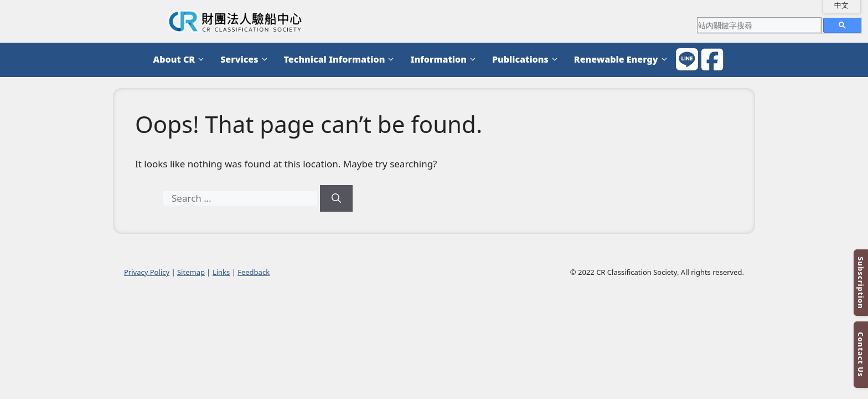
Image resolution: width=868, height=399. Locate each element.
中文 (841, 5)
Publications (528, 60)
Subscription (861, 283)
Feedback (254, 272)
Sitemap (191, 272)
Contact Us (861, 354)
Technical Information (342, 60)
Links (221, 272)
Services (246, 60)
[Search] (336, 198)
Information (446, 60)
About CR (182, 60)
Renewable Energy (623, 60)
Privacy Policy (147, 272)
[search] (759, 25)
